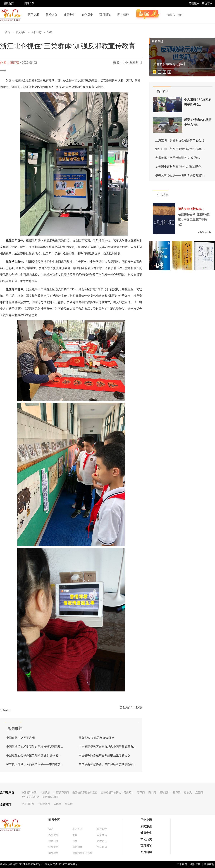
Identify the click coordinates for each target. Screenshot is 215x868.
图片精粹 (123, 15)
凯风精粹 (102, 847)
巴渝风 (188, 793)
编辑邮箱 (195, 864)
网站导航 (29, 3)
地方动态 (78, 829)
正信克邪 (34, 15)
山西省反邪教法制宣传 (85, 793)
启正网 (199, 793)
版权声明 (209, 864)
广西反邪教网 (61, 793)
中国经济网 (44, 804)
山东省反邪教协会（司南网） (117, 793)
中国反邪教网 (29, 793)
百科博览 (105, 15)
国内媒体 (78, 847)
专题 (75, 835)
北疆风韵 (45, 793)
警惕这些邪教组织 (83, 853)
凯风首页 (9, 3)
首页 (8, 32)
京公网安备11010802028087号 (61, 864)
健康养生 (69, 15)
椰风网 (177, 793)
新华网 (69, 804)
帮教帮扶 (102, 841)
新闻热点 (51, 15)
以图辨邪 (53, 835)
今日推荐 (37, 32)
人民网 (58, 804)
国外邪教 (53, 853)
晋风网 (141, 793)
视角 (75, 841)
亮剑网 (152, 793)
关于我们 (182, 864)
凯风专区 (21, 32)
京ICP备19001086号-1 (31, 864)
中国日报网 (28, 804)
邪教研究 (53, 841)
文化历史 (87, 15)
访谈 (51, 829)
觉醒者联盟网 (50, 797)
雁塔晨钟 (164, 793)
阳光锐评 (102, 829)
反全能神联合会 (30, 797)
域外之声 (53, 847)
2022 (50, 32)
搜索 (210, 15)
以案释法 (102, 835)
